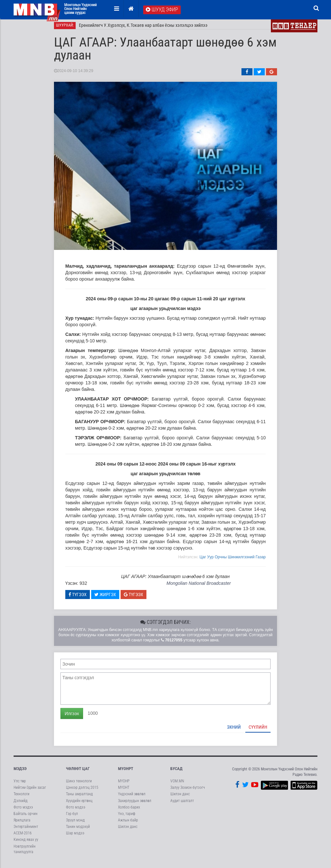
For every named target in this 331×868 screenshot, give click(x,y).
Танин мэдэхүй (78, 830)
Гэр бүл (72, 817)
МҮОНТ (124, 791)
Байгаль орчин (26, 817)
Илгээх (72, 717)
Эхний (234, 731)
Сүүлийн (258, 731)
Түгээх (78, 598)
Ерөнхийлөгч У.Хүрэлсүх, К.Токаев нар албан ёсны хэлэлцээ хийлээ (143, 29)
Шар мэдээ (75, 837)
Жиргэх (105, 598)
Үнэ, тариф (127, 817)
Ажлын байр (128, 824)
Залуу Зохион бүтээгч (188, 791)
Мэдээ (20, 772)
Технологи (21, 798)
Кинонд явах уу (26, 843)
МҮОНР (124, 785)
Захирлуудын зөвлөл (135, 804)
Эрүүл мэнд (75, 824)
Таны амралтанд (79, 798)
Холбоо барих (129, 811)
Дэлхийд (21, 804)
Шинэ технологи (79, 785)
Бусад (176, 772)
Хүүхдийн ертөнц (79, 804)
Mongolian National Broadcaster (199, 587)
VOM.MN (177, 785)
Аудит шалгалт (182, 804)
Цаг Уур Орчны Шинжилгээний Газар (233, 561)
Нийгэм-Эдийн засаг (30, 791)
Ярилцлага (22, 824)
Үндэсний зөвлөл (132, 798)
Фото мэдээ (23, 811)
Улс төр (20, 785)
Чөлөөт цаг (78, 772)
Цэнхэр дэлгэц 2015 (82, 791)
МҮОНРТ (126, 772)
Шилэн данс (128, 830)
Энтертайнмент (26, 830)
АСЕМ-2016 (23, 837)
